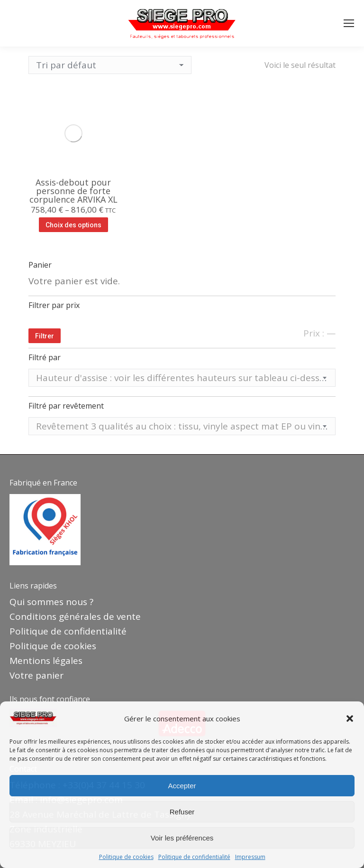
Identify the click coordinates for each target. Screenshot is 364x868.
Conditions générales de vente (75, 616)
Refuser (182, 812)
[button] (350, 719)
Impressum (250, 857)
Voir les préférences (182, 838)
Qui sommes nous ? (51, 602)
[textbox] (182, 378)
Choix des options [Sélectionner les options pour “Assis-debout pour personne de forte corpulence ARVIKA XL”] (73, 225)
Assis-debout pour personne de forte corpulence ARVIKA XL (73, 191)
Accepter (182, 786)
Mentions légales (46, 661)
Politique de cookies (126, 857)
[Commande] (110, 65)
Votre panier (36, 675)
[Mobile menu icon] (349, 23)
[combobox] (182, 378)
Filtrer (45, 336)
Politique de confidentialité (194, 857)
